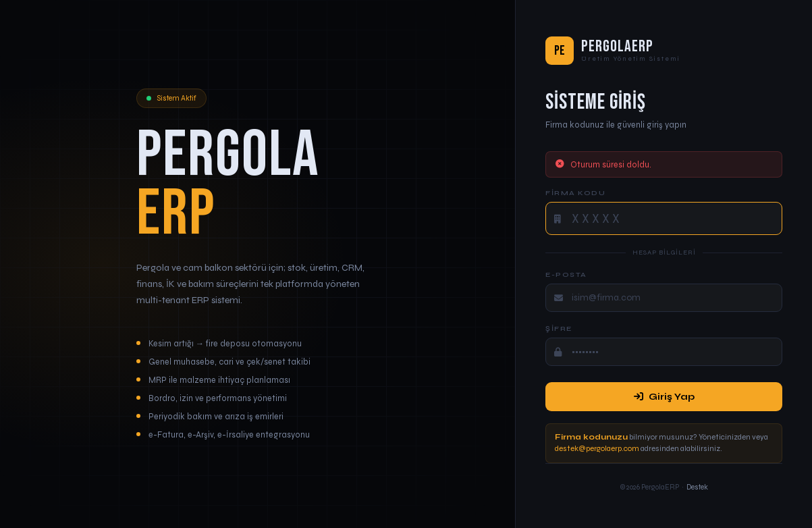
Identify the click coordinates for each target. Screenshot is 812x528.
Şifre (559, 328)
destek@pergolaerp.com (597, 448)
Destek (697, 487)
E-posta (566, 274)
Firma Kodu (575, 193)
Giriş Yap (664, 397)
